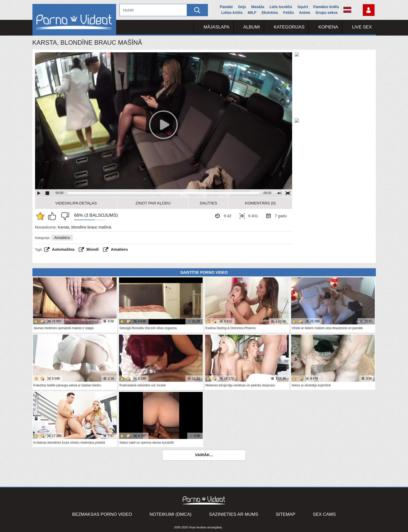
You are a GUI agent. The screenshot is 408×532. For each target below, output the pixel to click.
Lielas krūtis (232, 13)
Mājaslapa (216, 27)
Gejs (242, 7)
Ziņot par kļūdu (153, 203)
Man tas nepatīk (64, 216)
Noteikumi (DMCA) (171, 514)
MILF (252, 13)
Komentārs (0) (260, 203)
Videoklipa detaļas (76, 203)
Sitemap (285, 514)
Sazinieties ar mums (234, 514)
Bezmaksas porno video (102, 514)
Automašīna (63, 249)
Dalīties (209, 203)
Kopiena (328, 27)
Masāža (258, 7)
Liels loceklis (281, 7)
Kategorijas (289, 27)
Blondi (93, 249)
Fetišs (288, 13)
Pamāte (226, 7)
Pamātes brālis (326, 7)
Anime (305, 13)
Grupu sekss (327, 13)
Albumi (251, 27)
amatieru (119, 249)
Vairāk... (204, 455)
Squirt (303, 7)
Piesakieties (369, 10)
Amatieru (62, 238)
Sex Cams (324, 514)
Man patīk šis (53, 216)
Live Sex (362, 27)
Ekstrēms (270, 13)
